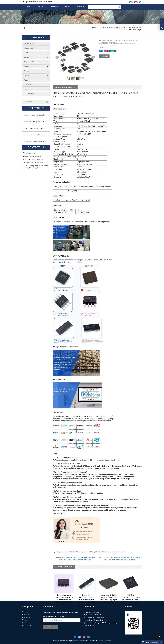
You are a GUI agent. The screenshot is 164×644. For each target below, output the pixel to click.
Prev (57, 57)
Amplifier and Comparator (33, 62)
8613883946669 (37, 159)
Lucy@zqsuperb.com (31, 2)
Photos (27, 623)
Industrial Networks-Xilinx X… (35, 135)
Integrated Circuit (115, 28)
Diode (26, 53)
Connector (28, 84)
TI (24, 28)
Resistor (27, 71)
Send (50, 627)
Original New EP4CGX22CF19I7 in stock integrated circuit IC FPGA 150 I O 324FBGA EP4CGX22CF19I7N (131, 600)
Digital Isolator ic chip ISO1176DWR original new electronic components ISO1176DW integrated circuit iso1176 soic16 (64, 600)
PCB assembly (29, 94)
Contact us (81, 7)
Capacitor (27, 75)
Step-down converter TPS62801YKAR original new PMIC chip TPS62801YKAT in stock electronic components (91, 552)
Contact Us (28, 626)
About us (40, 7)
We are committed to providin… (35, 128)
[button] (57, 7)
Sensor (26, 66)
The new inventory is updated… (35, 115)
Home (28, 7)
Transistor (27, 57)
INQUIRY (104, 56)
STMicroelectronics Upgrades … (35, 141)
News (67, 7)
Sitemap (108, 641)
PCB (26, 89)
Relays (26, 80)
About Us (27, 615)
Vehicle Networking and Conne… (35, 121)
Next (93, 57)
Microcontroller (29, 48)
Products (54, 7)
